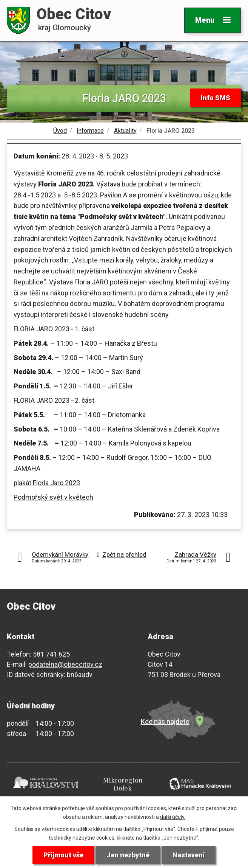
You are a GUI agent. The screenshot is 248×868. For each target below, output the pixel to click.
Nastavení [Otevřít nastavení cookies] (189, 855)
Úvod (60, 131)
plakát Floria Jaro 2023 (47, 483)
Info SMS (216, 98)
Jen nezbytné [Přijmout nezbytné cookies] (128, 855)
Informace (90, 131)
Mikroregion (123, 785)
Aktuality (125, 131)
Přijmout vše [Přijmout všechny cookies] (63, 855)
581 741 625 (51, 654)
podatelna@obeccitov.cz (65, 664)
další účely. (173, 817)
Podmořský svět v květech (53, 497)
